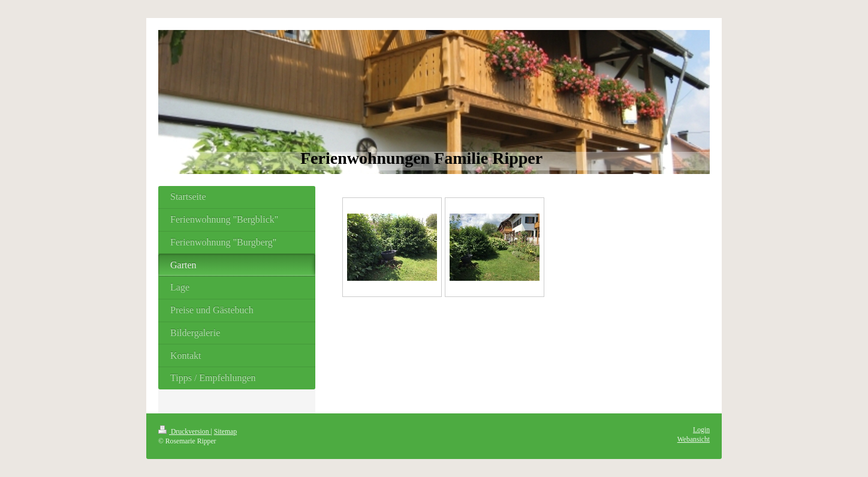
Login (701, 430)
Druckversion (184, 432)
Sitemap (225, 432)
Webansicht (694, 439)
